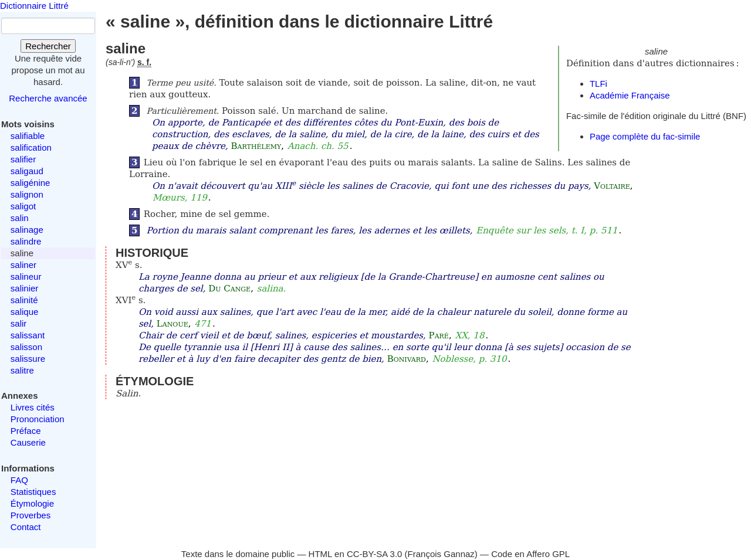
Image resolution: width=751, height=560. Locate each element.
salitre (22, 370)
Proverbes (31, 515)
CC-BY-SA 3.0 (375, 554)
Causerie (28, 442)
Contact (26, 527)
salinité (24, 300)
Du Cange (229, 289)
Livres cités (33, 407)
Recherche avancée (48, 98)
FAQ (19, 480)
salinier (25, 288)
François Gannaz (441, 554)
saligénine (31, 183)
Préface (26, 431)
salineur (26, 276)
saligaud (27, 171)
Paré (439, 335)
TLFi (598, 84)
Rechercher (48, 46)
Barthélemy (256, 146)
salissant (28, 335)
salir (19, 323)
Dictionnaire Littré (34, 6)
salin (20, 218)
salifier (23, 159)
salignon (27, 194)
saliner (23, 265)
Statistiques (33, 492)
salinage (27, 230)
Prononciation (38, 419)
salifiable (28, 136)
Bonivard (407, 359)
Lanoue (172, 324)
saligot (23, 206)
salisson (26, 347)
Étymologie (32, 503)
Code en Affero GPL (530, 554)
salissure (28, 359)
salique (25, 312)
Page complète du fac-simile (645, 136)
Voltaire (612, 186)
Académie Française (630, 95)
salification (31, 147)
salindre (26, 241)
